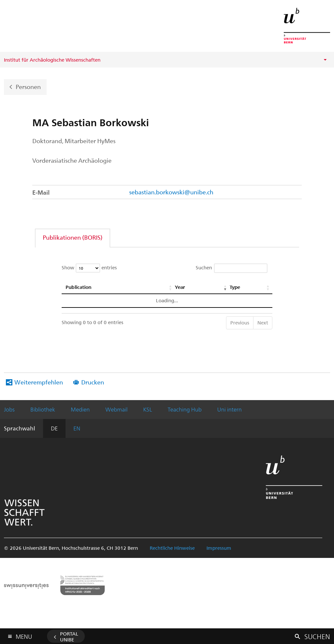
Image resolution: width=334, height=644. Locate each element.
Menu (24, 635)
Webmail (116, 409)
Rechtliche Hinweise (172, 548)
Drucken (93, 382)
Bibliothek (43, 409)
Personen (28, 86)
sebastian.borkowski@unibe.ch (171, 192)
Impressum (219, 548)
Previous (240, 322)
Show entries (89, 268)
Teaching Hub (185, 409)
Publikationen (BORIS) (73, 237)
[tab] (73, 237)
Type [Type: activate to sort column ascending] (235, 287)
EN (77, 428)
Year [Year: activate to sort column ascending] (180, 287)
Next (263, 322)
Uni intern (229, 409)
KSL (148, 409)
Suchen (232, 268)
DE (54, 428)
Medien (80, 409)
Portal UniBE (69, 637)
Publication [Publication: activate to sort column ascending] (78, 287)
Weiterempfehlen (39, 382)
